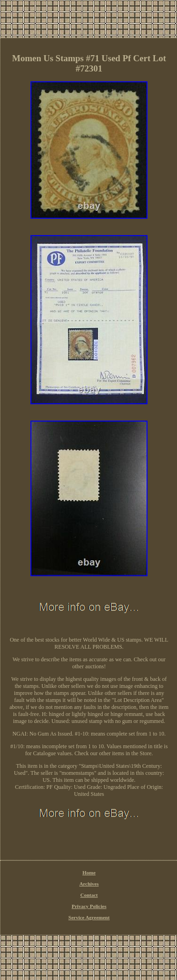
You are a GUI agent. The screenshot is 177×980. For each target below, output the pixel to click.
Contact (89, 895)
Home (89, 873)
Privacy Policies (89, 906)
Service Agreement (89, 917)
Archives (89, 884)
